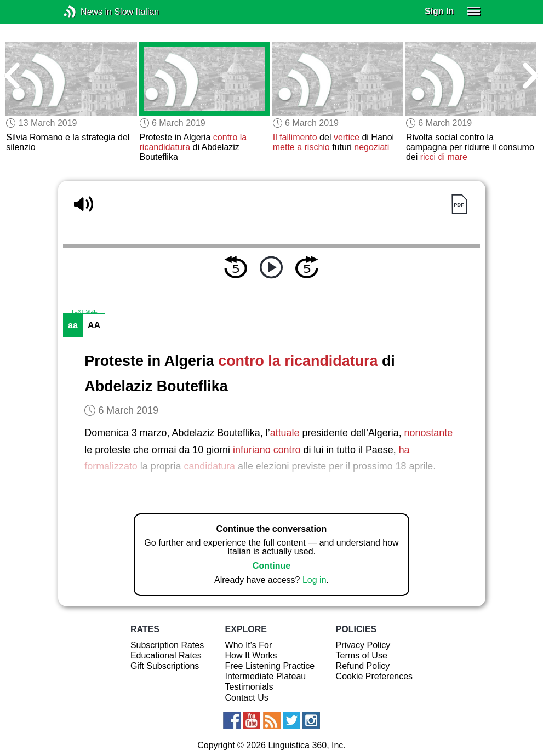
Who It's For (249, 645)
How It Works (251, 655)
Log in (315, 580)
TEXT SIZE (84, 311)
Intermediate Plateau (266, 676)
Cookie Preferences (375, 676)
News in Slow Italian (86, 12)
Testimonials (249, 687)
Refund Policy (363, 666)
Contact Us (247, 698)
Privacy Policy (363, 645)
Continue (271, 566)
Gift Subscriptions (165, 666)
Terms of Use (362, 655)
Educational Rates (166, 655)
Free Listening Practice (270, 666)
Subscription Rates (167, 645)
